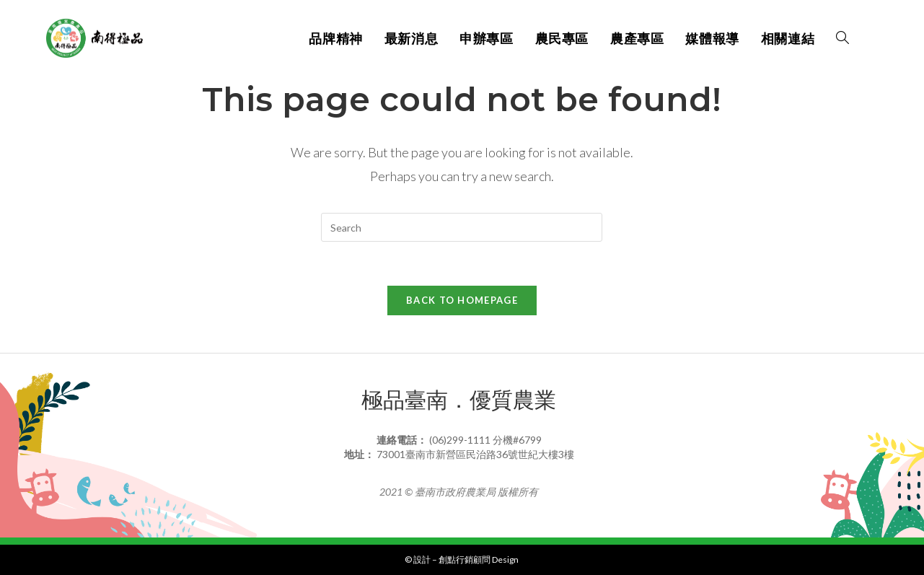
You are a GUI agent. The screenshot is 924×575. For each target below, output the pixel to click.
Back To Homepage (462, 300)
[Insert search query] (462, 227)
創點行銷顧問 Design (479, 559)
